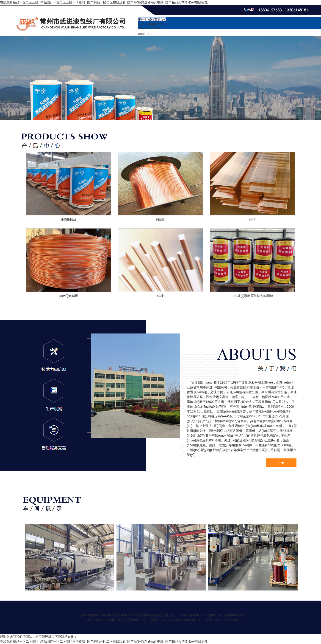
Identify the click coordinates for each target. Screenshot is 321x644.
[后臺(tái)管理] (234, 615)
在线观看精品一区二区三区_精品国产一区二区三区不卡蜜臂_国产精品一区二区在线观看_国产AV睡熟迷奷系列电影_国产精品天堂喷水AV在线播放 (104, 2)
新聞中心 (144, 34)
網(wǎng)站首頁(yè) (152, 19)
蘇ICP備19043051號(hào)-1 (201, 615)
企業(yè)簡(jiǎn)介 (151, 24)
